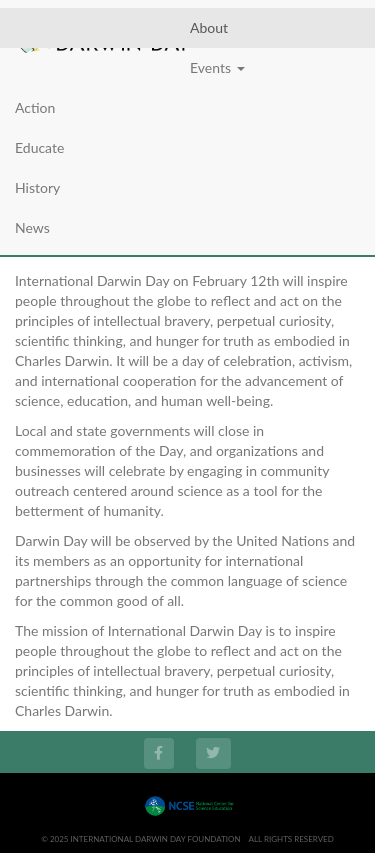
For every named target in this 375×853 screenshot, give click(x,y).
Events (217, 67)
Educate (39, 147)
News (32, 227)
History (37, 187)
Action (35, 107)
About (209, 27)
